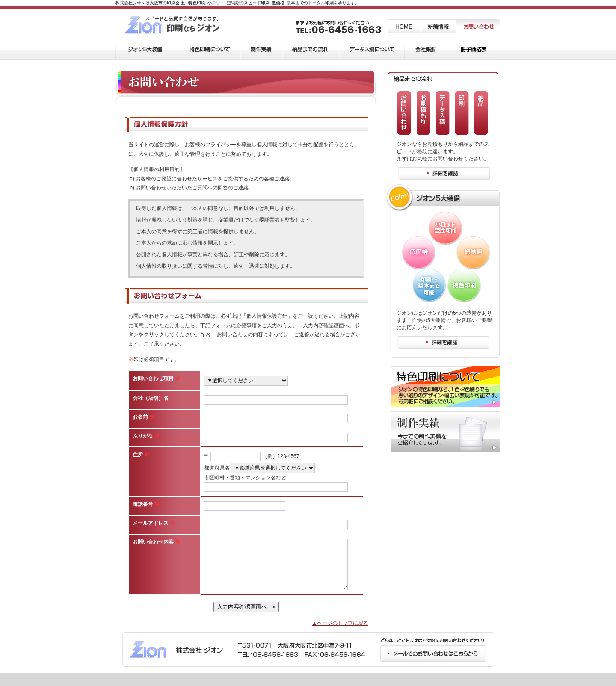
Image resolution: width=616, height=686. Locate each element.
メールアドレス (154, 523)
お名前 (144, 417)
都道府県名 (217, 468)
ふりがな (146, 436)
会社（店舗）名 (151, 398)
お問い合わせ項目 (156, 378)
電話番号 (146, 504)
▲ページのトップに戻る (340, 623)
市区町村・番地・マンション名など (245, 478)
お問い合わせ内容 (156, 542)
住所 (141, 455)
